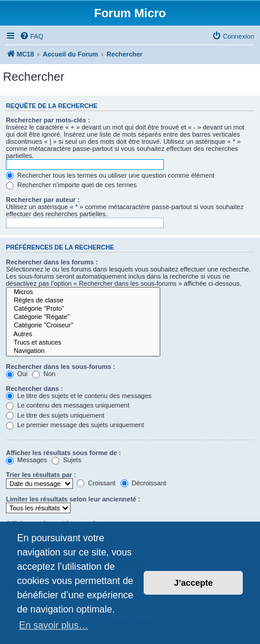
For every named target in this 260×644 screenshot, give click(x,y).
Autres (83, 334)
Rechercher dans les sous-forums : (61, 367)
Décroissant (143, 483)
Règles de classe (83, 301)
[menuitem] (31, 36)
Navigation (83, 351)
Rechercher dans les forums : (52, 262)
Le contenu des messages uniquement (68, 405)
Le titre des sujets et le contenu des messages (79, 396)
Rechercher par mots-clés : (48, 120)
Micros (83, 292)
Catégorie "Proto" (83, 309)
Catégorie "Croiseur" (83, 326)
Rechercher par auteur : (43, 200)
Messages (26, 460)
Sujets (66, 460)
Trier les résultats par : (41, 475)
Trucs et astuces (83, 343)
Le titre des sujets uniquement (55, 415)
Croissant (96, 483)
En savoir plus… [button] (54, 625)
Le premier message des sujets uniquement (75, 425)
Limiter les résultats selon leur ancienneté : (73, 499)
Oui (17, 374)
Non (44, 374)
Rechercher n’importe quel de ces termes (71, 185)
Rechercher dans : (34, 389)
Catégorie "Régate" (83, 317)
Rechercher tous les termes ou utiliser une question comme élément (110, 175)
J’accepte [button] (194, 583)
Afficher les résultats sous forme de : (64, 453)
